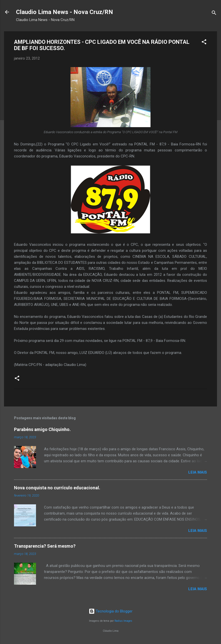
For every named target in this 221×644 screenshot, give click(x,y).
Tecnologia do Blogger (111, 611)
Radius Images (123, 621)
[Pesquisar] (214, 14)
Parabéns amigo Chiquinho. (42, 429)
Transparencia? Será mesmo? (45, 546)
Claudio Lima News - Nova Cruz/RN (64, 12)
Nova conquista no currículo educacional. (57, 488)
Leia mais (198, 472)
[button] (204, 43)
